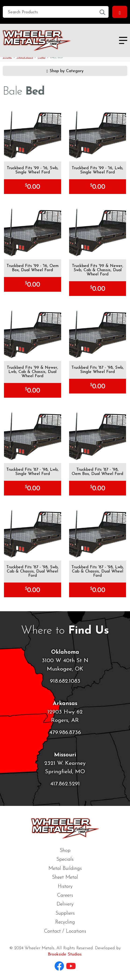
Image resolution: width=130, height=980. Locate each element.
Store (7, 57)
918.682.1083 (65, 681)
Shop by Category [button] (65, 70)
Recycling (65, 922)
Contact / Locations (65, 931)
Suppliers (65, 913)
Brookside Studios (65, 954)
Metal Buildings (65, 869)
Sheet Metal (65, 877)
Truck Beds (25, 57)
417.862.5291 (65, 784)
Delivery (65, 904)
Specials (65, 859)
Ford (42, 57)
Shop (65, 851)
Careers (65, 895)
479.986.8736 (65, 733)
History (65, 887)
